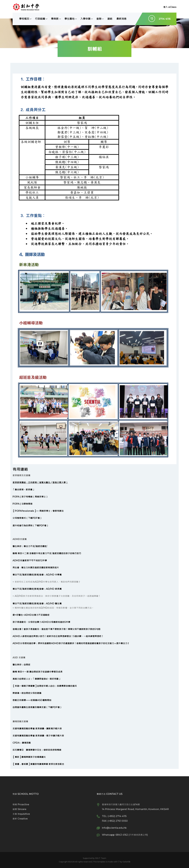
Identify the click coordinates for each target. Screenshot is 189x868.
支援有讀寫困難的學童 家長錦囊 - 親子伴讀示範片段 (38, 736)
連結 (110, 19)
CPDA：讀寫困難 (22, 743)
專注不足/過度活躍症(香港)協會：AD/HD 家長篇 (37, 589)
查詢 (99, 19)
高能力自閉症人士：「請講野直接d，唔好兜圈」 (37, 679)
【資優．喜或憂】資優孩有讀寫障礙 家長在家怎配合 (38, 764)
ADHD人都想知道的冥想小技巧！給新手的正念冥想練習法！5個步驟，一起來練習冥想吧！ (58, 636)
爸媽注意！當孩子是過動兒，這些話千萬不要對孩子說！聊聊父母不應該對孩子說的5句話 (56, 629)
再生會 (16, 568)
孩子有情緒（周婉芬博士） (35, 497)
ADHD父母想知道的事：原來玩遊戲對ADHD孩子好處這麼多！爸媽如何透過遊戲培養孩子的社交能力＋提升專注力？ (71, 643)
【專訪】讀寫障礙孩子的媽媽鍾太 (29, 757)
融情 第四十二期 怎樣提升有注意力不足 (32, 553)
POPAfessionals (24, 511)
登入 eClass (170, 7)
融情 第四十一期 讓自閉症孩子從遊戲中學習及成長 (38, 672)
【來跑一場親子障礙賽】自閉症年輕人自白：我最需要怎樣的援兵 (45, 686)
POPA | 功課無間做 (23, 504)
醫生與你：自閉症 (21, 665)
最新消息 (121, 19)
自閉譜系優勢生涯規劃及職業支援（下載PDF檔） (37, 707)
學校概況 (24, 19)
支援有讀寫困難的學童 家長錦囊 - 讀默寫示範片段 (37, 729)
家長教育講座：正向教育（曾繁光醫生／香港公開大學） (40, 482)
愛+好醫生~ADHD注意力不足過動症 (31, 615)
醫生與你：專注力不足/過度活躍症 (30, 546)
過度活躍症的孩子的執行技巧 (67, 553)
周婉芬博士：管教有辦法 (51, 511)
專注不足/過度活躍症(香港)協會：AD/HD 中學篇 (37, 575)
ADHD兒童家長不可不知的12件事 (30, 560)
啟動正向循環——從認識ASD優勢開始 (32, 700)
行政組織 (40, 19)
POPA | (17, 497)
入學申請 (85, 19)
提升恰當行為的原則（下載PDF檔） (31, 526)
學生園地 (69, 19)
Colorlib (126, 862)
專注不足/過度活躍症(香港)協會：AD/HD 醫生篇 (37, 604)
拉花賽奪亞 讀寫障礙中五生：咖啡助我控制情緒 (37, 750)
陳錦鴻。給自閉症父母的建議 (27, 693)
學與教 (55, 19)
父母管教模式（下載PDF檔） (27, 518)
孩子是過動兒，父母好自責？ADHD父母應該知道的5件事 (41, 622)
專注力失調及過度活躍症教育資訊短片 (40, 568)
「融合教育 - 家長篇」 (24, 490)
